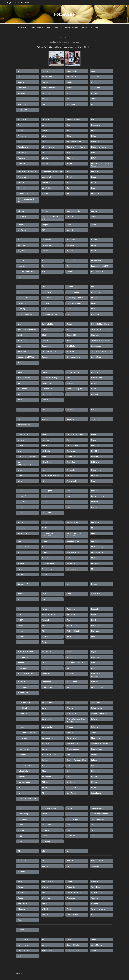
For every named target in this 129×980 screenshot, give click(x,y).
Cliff (44, 230)
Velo (44, 860)
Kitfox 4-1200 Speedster (27, 456)
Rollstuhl (70, 668)
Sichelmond (71, 738)
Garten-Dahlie (48, 324)
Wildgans (95, 903)
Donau (94, 245)
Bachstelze (22, 119)
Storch (94, 782)
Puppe (20, 642)
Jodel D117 (46, 419)
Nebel (44, 584)
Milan (44, 547)
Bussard (45, 193)
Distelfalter (47, 245)
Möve (93, 569)
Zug (44, 945)
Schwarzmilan (48, 727)
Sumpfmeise (72, 793)
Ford (93, 309)
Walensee (71, 881)
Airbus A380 (96, 76)
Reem (69, 651)
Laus (44, 496)
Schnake (21, 719)
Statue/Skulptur (24, 771)
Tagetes (70, 808)
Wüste (20, 920)
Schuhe (94, 719)
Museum (21, 563)
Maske (94, 528)
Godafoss (46, 340)
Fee (93, 286)
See (44, 732)
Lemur (69, 496)
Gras (19, 346)
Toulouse (46, 830)
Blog (49, 27)
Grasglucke (47, 346)
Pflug (44, 625)
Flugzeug (21, 309)
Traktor (70, 830)
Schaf (44, 708)
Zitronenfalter (23, 945)
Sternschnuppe (24, 782)
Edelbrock (22, 260)
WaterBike (96, 887)
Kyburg (20, 481)
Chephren (46, 224)
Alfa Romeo (47, 82)
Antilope (70, 93)
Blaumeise (22, 152)
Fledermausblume (74, 303)
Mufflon (94, 558)
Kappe (69, 440)
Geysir (20, 335)
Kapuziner (95, 440)
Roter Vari (21, 681)
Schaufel (70, 708)
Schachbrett (23, 708)
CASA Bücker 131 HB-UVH (51, 218)
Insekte (45, 409)
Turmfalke (46, 841)
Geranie (70, 329)
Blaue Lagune (23, 147)
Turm (20, 841)
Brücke (94, 182)
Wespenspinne (73, 898)
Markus (70, 528)
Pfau (68, 620)
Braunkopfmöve (73, 177)
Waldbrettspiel (48, 881)
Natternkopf (23, 584)
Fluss (44, 309)
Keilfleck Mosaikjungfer (76, 445)
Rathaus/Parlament (25, 651)
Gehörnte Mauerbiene (100, 324)
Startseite (22, 27)
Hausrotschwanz (98, 377)
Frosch (69, 314)
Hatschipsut (96, 372)
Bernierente (22, 136)
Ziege (69, 939)
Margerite (95, 522)
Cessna (94, 216)
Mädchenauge (48, 569)
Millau (69, 547)
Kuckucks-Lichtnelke (50, 475)
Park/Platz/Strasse (50, 614)
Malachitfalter (72, 522)
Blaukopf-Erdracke (99, 147)
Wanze (20, 887)
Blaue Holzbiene (98, 141)
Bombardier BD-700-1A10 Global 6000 (101, 164)
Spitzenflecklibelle (25, 765)
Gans (19, 324)
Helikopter (71, 383)
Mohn (20, 552)
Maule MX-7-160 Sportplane (48, 534)
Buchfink (21, 188)
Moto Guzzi (46, 558)
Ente (44, 271)
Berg (69, 130)
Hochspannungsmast (75, 389)
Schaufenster (97, 708)
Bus (68, 188)
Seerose (70, 732)
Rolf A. (45, 668)
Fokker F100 (72, 309)
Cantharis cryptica (74, 211)
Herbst (94, 383)
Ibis (19, 409)
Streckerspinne (73, 787)
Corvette (70, 230)
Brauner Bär (47, 177)
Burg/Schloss (47, 188)
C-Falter (21, 211)
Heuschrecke (47, 389)
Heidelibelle (47, 383)
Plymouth (21, 636)
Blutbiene (21, 158)
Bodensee (46, 163)
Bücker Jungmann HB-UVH (26, 200)
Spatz (69, 754)
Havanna (21, 383)
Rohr (93, 662)
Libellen (58, 27)
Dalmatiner (46, 240)
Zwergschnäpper (73, 950)
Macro (20, 522)
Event (20, 277)
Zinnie (94, 939)
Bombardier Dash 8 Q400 (52, 171)
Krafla (44, 470)
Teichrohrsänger (98, 819)
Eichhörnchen (97, 260)
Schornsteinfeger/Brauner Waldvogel (76, 720)
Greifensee (22, 351)
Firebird (94, 297)
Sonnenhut (22, 754)
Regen (94, 651)
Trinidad (45, 836)
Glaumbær (95, 335)
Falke (44, 286)
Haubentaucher (24, 377)
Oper (69, 594)
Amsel (69, 87)
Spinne (94, 760)
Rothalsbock (47, 681)
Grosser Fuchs (72, 351)
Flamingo (46, 303)
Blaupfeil (46, 152)
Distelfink (70, 245)
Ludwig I (21, 507)
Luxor (69, 507)
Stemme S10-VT (48, 776)
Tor (93, 825)
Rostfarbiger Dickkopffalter (97, 675)
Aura (44, 104)
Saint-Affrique (48, 702)
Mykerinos (95, 563)
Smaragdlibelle (72, 743)
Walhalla (95, 881)
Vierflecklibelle (97, 860)
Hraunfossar (47, 394)
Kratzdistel (71, 470)
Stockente (71, 782)
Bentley (45, 130)
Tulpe (93, 836)
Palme (20, 609)
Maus (93, 533)
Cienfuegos (22, 230)
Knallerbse (71, 462)
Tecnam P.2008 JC (74, 819)
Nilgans (94, 584)
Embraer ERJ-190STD (100, 266)
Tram (93, 830)
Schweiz (94, 727)
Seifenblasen (23, 738)
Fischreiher (22, 303)
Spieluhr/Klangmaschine (76, 760)
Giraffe (45, 335)
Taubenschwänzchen (100, 814)
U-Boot (20, 851)
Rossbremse (72, 674)
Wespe (20, 898)
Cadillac (45, 211)
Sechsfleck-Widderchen (27, 732)
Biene (44, 136)
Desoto (94, 240)
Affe (19, 76)
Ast (68, 98)
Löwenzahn (47, 512)
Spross (45, 765)
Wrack (94, 914)
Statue (94, 765)
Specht (94, 754)
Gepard (45, 329)
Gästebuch (95, 27)
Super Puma (96, 793)
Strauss (45, 787)
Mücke (20, 574)
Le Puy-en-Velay (98, 496)
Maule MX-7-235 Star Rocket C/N (75, 534)
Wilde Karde (71, 903)
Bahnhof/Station (73, 119)
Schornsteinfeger (49, 719)
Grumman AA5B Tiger (26, 357)
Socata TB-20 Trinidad (100, 743)
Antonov (95, 93)
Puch (93, 636)
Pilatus (20, 631)
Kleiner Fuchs (97, 456)
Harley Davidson (73, 372)
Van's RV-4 (22, 860)
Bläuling (70, 158)
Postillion (70, 636)
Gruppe (45, 357)
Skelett (20, 743)
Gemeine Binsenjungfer (27, 329)
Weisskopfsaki (97, 892)
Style (44, 793)
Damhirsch (71, 240)
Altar (93, 82)
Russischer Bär (97, 687)
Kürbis (94, 481)
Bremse (21, 182)
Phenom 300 (96, 625)
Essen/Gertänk (97, 271)
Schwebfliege (72, 727)
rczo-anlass (47, 651)
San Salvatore (97, 702)
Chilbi (93, 224)
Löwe (20, 512)
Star (68, 765)
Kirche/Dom (47, 451)
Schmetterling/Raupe (100, 713)
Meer (20, 541)
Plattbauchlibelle (73, 631)
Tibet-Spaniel (47, 825)
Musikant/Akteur (49, 563)
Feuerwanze (96, 292)
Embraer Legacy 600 (26, 271)
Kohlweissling (97, 462)
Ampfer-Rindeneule (50, 87)
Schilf (44, 713)
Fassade (70, 286)
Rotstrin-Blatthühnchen (52, 687)
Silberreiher (96, 738)
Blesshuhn (71, 152)
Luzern (94, 507)
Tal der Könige (23, 814)
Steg (44, 771)
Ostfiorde (46, 599)
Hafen (20, 372)
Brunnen (70, 182)
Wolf (19, 914)
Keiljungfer (96, 445)
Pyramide (46, 642)
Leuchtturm (22, 501)
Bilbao (94, 136)
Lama (20, 490)
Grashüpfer (71, 346)
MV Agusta (71, 563)
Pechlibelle (96, 614)
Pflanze (20, 625)
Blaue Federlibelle (74, 141)
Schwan (21, 727)
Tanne (45, 814)
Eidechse (21, 266)
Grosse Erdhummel (49, 351)
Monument (22, 558)
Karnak (20, 445)
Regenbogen (23, 657)
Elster (69, 266)
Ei (43, 260)
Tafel (20, 808)
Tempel (20, 825)
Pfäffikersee (72, 625)
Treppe (20, 836)
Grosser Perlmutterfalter (101, 351)
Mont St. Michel (97, 552)
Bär (68, 193)
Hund (20, 400)
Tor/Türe (21, 830)
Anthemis (46, 93)
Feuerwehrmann (24, 297)
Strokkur (21, 793)
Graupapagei (96, 346)
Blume (94, 152)
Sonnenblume (97, 749)
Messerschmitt (23, 547)
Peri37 (20, 620)
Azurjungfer (22, 109)
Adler (20, 71)
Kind (19, 451)
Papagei (94, 609)
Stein (69, 771)
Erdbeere (70, 271)
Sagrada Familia (24, 702)
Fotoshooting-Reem (25, 314)
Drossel (70, 251)
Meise (44, 541)
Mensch (94, 541)
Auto (93, 104)
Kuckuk (70, 475)
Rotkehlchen (72, 681)
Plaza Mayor (96, 631)
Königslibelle (72, 481)
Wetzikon (95, 898)
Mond (44, 552)
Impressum (21, 973)
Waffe (20, 881)
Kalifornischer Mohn (75, 434)
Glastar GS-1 (71, 335)
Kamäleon (46, 440)
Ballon (94, 119)
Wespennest (47, 898)
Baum (69, 125)
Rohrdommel (23, 668)
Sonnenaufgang (73, 749)
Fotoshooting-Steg (50, 314)
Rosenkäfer (47, 674)
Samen (69, 702)
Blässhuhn (46, 158)
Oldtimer (21, 594)
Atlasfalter (22, 104)
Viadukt (70, 860)
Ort (19, 599)
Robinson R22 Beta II (75, 662)
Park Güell (71, 614)
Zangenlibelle (23, 939)
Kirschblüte (71, 451)
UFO (44, 851)
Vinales (45, 866)
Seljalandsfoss (48, 738)
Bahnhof (45, 119)
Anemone (21, 93)
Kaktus (45, 434)
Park (19, 614)
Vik (19, 866)
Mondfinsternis (73, 552)
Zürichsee (21, 956)
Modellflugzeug (97, 547)
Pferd (93, 620)
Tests (85, 27)
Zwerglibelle (47, 950)
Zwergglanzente (24, 950)
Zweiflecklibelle (73, 945)
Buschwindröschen (25, 193)
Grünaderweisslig (73, 357)
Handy (45, 372)
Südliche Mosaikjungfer (27, 798)
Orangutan (95, 594)
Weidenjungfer (48, 892)
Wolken (45, 914)
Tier (68, 825)
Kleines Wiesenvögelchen (25, 463)
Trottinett (71, 836)
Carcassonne (96, 211)
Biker (69, 136)
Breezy (94, 177)
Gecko (69, 324)
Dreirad (45, 251)
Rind (44, 662)
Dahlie (20, 240)
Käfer (44, 481)
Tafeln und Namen (49, 808)
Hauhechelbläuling (49, 377)
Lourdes (94, 501)
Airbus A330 (72, 76)
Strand (20, 787)
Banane (21, 125)
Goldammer (71, 340)
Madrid (45, 522)
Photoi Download (71, 27)
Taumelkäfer (23, 819)
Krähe (20, 475)
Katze (44, 445)
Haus (69, 377)
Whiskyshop (22, 903)
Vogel (69, 866)
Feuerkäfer (47, 292)
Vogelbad (95, 866)
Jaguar (20, 419)
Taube (69, 814)
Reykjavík (95, 657)
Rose (93, 668)
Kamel (94, 434)
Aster (93, 98)
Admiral (45, 71)
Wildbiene (46, 903)
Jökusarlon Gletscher (26, 424)
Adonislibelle (72, 71)
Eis (43, 266)
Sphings (45, 760)
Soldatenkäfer (23, 749)
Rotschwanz (22, 687)
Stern (69, 776)
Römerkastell (23, 692)
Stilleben (46, 782)
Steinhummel (23, 776)
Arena (20, 98)
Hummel (94, 394)
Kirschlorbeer (97, 451)
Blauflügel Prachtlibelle (76, 147)
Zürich (94, 950)
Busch (94, 188)
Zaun (44, 939)
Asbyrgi (45, 98)
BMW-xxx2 (22, 163)
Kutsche (94, 475)
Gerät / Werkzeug (98, 329)
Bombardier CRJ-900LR (27, 171)
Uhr (68, 851)
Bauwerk (21, 130)
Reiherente (71, 657)
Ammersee (22, 87)
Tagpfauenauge (97, 808)
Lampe (69, 490)
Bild (19, 141)
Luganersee (47, 507)
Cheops (21, 224)
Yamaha (21, 929)
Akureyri (21, 82)
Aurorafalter (72, 104)
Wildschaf (21, 909)
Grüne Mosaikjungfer (100, 357)
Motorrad (70, 558)
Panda (45, 609)
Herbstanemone (24, 389)
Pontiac (45, 636)
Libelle (45, 501)
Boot (69, 171)
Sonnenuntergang (49, 754)
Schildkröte (22, 713)
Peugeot (45, 620)
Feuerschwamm (73, 292)
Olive (44, 594)
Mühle (45, 574)
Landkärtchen (97, 490)
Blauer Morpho (48, 147)
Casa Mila (70, 216)
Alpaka (69, 82)
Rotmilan (95, 681)
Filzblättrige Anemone (76, 297)
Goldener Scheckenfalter (101, 340)
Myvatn (20, 569)
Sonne (45, 749)
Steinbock (95, 771)
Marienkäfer (22, 528)
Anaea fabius (96, 87)
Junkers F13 (71, 419)
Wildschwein (47, 909)
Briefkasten (47, 182)
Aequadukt (95, 71)
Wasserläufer (72, 887)
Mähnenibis (71, 569)
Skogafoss (46, 743)
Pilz (43, 631)
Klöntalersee (47, 462)
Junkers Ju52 (96, 419)
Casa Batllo (22, 216)
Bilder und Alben (37, 27)
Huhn (69, 394)
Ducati (94, 251)
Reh (44, 657)
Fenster (21, 292)
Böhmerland (96, 193)
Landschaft (22, 496)
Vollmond (21, 871)
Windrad (70, 909)
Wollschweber (72, 914)
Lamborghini (47, 490)
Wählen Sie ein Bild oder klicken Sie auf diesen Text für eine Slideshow (64, 47)
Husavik (45, 400)
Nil (68, 584)
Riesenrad (21, 662)
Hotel (20, 394)
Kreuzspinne (96, 470)
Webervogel (22, 892)
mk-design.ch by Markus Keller (16, 3)
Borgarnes (22, 177)
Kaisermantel (23, 434)
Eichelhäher (71, 260)
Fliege (94, 303)
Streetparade (97, 787)
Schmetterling (72, 713)
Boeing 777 (71, 163)
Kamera (21, 440)
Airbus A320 (47, 76)
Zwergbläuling (97, 945)
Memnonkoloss (73, 541)
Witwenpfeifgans (98, 909)
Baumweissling (97, 125)
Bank (44, 125)
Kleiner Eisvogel (73, 456)
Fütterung (95, 314)
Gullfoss (21, 362)
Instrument (71, 409)
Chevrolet (71, 224)
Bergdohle (95, 130)
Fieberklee (46, 297)
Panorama (71, 609)
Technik (45, 819)
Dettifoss (21, 245)
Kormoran (21, 470)
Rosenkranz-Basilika (26, 674)
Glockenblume (23, 340)
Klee (44, 456)
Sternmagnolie (97, 776)
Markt (45, 528)
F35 (19, 286)
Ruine (69, 687)
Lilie (68, 501)
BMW (93, 158)
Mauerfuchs (22, 533)
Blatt (44, 141)
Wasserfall (46, 887)
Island (94, 409)
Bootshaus (95, 171)
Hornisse (95, 389)
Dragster (21, 251)
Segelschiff (96, 732)
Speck (20, 760)
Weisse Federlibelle (74, 892)
